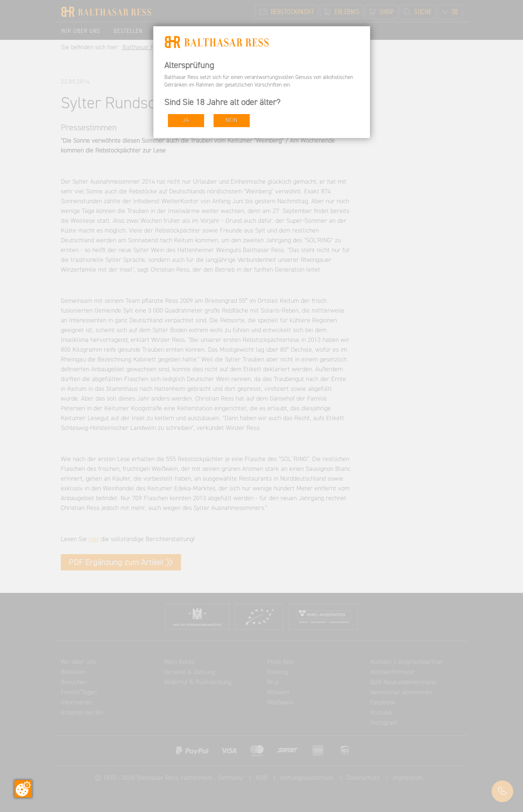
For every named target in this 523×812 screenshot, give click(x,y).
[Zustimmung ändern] (23, 789)
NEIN (231, 120)
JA (186, 120)
